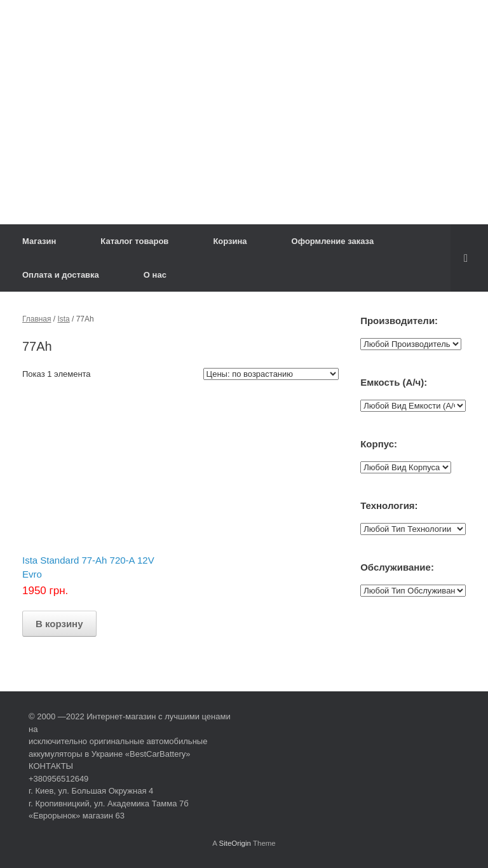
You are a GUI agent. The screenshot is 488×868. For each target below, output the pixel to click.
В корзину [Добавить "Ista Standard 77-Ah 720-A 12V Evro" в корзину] (59, 624)
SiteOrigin (235, 843)
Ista (63, 319)
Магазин (39, 241)
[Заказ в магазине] (271, 374)
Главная (37, 319)
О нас (155, 275)
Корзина (230, 241)
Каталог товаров (134, 241)
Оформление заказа (333, 241)
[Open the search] (469, 258)
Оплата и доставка (61, 275)
